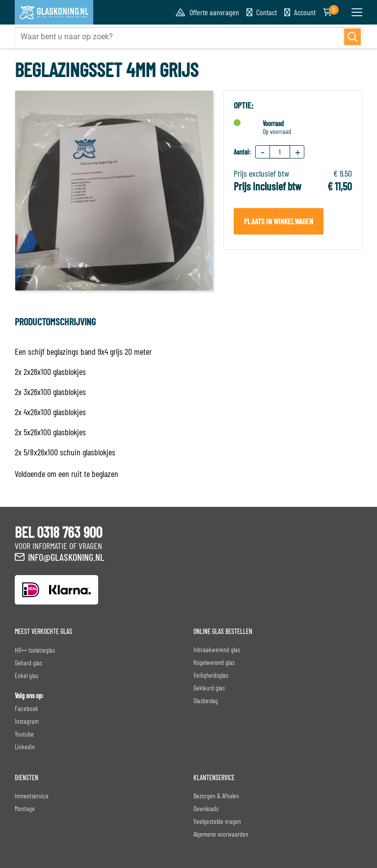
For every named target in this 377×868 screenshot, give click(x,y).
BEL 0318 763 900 (58, 532)
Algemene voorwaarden (221, 834)
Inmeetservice (32, 796)
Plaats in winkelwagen (279, 221)
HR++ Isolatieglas (35, 650)
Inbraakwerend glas (217, 649)
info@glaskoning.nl (66, 557)
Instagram (27, 721)
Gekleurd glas (209, 688)
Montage (25, 808)
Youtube (24, 734)
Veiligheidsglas (211, 675)
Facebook (27, 708)
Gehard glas (28, 663)
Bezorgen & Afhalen (216, 796)
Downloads (206, 808)
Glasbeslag (206, 700)
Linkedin (25, 747)
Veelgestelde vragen (217, 821)
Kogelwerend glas (214, 662)
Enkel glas (27, 675)
